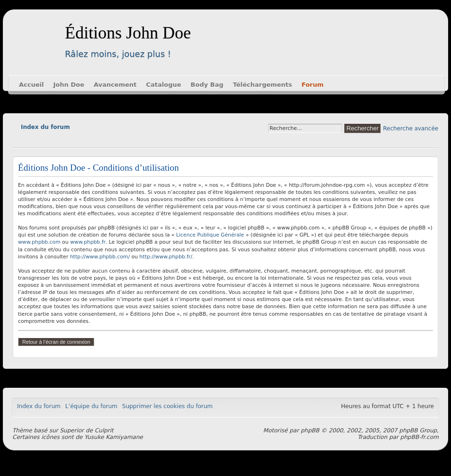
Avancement (115, 85)
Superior (72, 430)
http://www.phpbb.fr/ (166, 257)
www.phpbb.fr (88, 242)
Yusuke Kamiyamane (114, 437)
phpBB (310, 430)
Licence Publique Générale (210, 235)
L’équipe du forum (91, 406)
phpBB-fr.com (419, 437)
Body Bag (207, 85)
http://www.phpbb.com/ (100, 257)
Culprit (104, 430)
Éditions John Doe (128, 33)
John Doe (68, 85)
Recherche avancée (411, 128)
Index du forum (45, 127)
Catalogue (163, 85)
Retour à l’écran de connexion (56, 342)
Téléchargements (263, 85)
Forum (313, 85)
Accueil (31, 85)
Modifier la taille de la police (20, 140)
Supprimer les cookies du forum (167, 406)
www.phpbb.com (39, 242)
